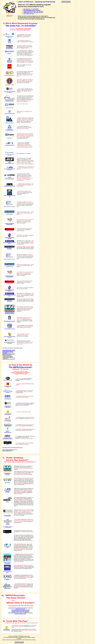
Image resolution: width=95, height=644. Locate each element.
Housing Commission (7, 630)
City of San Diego (7, 629)
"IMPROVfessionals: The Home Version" (33, 13)
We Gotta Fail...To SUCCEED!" (31, 9)
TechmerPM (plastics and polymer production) (21, 610)
